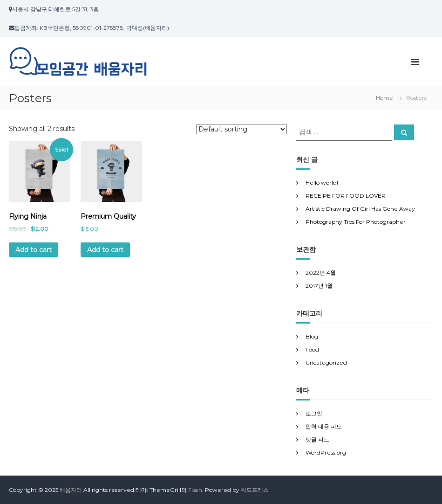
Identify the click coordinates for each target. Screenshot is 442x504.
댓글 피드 (317, 439)
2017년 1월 (319, 286)
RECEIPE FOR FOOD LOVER (346, 196)
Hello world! (322, 183)
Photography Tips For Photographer (356, 222)
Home (384, 98)
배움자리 (71, 490)
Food (312, 349)
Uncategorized (326, 362)
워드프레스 (255, 490)
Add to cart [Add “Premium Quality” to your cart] (105, 250)
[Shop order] (241, 129)
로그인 (314, 413)
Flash (195, 490)
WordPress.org (326, 452)
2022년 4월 (321, 273)
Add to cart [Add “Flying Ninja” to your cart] (34, 250)
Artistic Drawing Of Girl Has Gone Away (360, 209)
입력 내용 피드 (324, 426)
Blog (312, 336)
